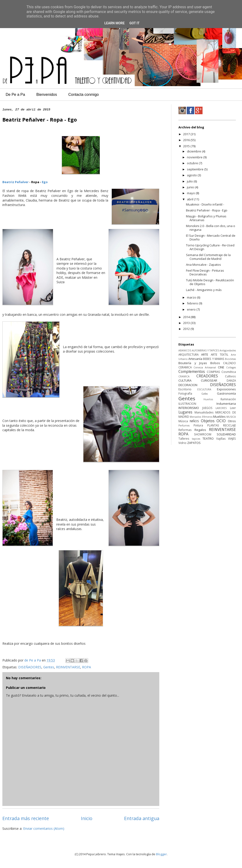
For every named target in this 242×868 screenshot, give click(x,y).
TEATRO (208, 438)
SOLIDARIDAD (226, 434)
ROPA (86, 667)
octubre (193, 163)
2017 (187, 134)
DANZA (231, 380)
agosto (192, 175)
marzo (192, 297)
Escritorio (185, 389)
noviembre (195, 157)
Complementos (192, 371)
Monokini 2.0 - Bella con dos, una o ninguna (211, 228)
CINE (221, 367)
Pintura (198, 425)
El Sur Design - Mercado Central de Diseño (211, 237)
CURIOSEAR (209, 380)
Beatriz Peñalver (15, 182)
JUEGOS (207, 408)
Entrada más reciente (26, 818)
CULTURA (185, 380)
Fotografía (185, 393)
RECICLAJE (229, 425)
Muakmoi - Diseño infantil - (205, 204)
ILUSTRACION (187, 404)
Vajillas (221, 438)
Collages (231, 367)
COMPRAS (213, 372)
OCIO (221, 421)
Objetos (208, 421)
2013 (187, 323)
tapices (196, 439)
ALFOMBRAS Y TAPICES (205, 350)
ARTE (205, 354)
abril (190, 199)
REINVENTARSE (68, 667)
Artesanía (195, 359)
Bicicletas (230, 359)
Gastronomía (226, 393)
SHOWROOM (203, 434)
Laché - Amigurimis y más (204, 290)
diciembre (194, 151)
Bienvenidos (47, 95)
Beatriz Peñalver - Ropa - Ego (207, 210)
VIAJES (232, 438)
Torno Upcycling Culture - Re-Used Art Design (210, 247)
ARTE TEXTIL (220, 354)
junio (191, 187)
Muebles (219, 417)
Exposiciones (226, 389)
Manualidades (204, 412)
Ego (45, 182)
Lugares (185, 412)
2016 (187, 140)
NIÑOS (194, 421)
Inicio (87, 818)
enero (192, 309)
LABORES (221, 408)
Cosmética (229, 372)
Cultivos (230, 376)
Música (183, 421)
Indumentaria (226, 404)
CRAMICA (184, 376)
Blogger (161, 854)
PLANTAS (213, 425)
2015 (187, 146)
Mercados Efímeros (201, 417)
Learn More (114, 23)
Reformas (185, 430)
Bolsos (215, 363)
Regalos (200, 430)
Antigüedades (228, 350)
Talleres (184, 438)
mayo (191, 193)
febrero (193, 303)
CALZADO (229, 363)
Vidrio (182, 443)
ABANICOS (185, 350)
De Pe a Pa (15, 95)
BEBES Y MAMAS (214, 359)
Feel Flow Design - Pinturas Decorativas (205, 272)
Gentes (49, 667)
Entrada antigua (142, 818)
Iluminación (228, 399)
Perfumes (184, 426)
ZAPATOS (194, 443)
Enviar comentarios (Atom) (44, 828)
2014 (187, 317)
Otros (232, 421)
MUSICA (231, 417)
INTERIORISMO (189, 408)
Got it (134, 23)
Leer (233, 408)
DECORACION (188, 385)
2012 (187, 329)
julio (190, 181)
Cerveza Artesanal (205, 367)
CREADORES (207, 376)
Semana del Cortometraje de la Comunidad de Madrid (208, 257)
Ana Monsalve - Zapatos (203, 265)
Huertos (208, 399)
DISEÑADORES (30, 667)
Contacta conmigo (84, 95)
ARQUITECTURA (188, 354)
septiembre (196, 169)
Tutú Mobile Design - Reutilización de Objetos (210, 282)
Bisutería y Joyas (193, 363)
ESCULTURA (204, 389)
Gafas (205, 394)
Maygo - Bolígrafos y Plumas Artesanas (206, 218)
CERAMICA (185, 367)
